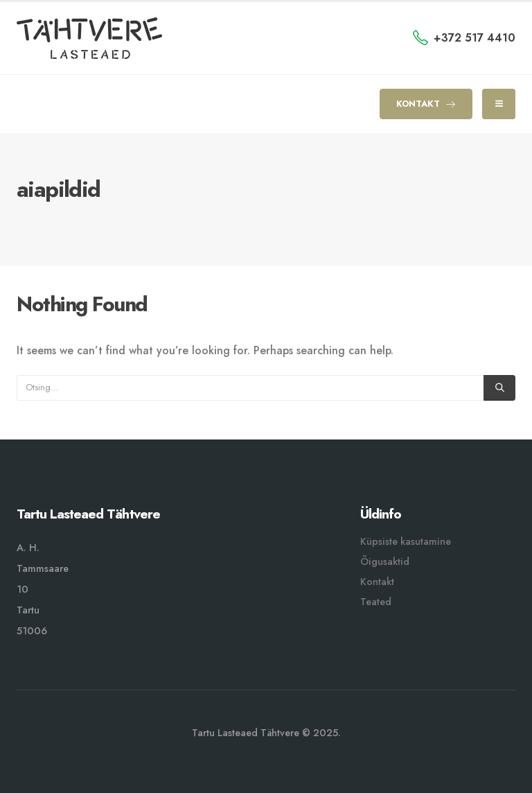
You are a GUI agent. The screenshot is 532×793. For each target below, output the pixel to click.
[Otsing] (499, 387)
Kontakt (377, 582)
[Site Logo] (89, 38)
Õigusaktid (385, 561)
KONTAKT (426, 104)
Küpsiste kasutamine (406, 541)
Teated (376, 602)
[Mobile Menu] (499, 104)
